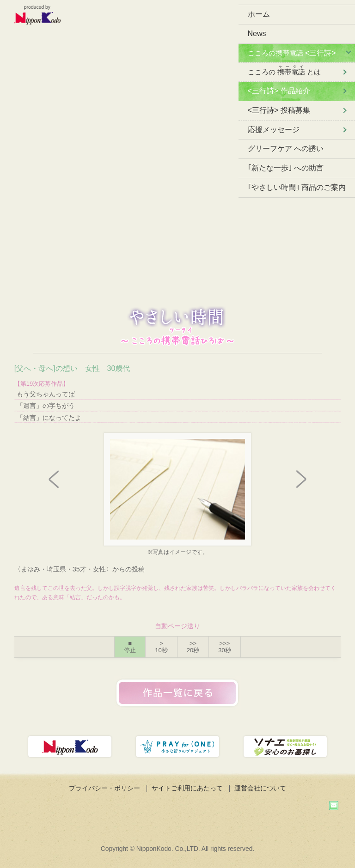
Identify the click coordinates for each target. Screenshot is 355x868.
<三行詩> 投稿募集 (279, 110)
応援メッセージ (274, 130)
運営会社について (260, 788)
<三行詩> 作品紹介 (279, 91)
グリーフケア (286, 149)
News (257, 33)
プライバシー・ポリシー (104, 788)
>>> (224, 647)
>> (193, 647)
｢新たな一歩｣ (286, 168)
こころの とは (284, 70)
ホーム (259, 14)
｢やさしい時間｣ (297, 187)
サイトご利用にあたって (187, 788)
